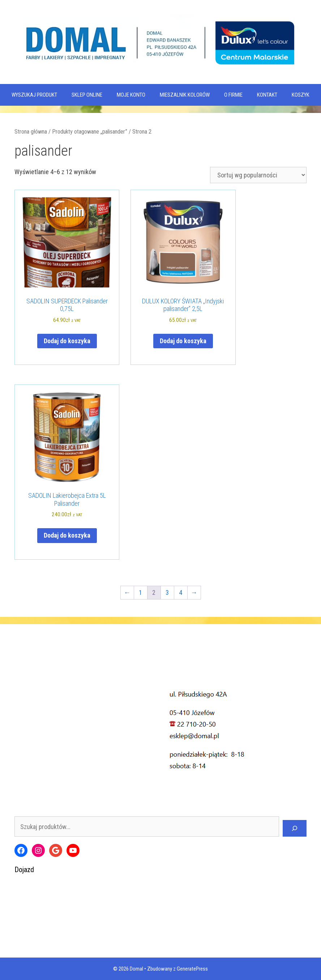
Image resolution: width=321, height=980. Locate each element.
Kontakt (267, 95)
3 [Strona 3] (167, 592)
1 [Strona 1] (140, 592)
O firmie (233, 95)
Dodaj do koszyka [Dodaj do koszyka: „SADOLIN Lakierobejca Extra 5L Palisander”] (67, 535)
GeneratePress (192, 969)
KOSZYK (301, 95)
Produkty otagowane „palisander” (90, 132)
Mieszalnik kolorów (185, 95)
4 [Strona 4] (181, 592)
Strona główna (31, 132)
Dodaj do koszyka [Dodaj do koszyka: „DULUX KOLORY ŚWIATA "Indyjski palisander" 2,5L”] (183, 341)
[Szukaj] (295, 828)
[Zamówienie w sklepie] (258, 175)
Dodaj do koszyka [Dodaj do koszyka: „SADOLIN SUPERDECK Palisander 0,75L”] (67, 341)
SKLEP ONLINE (87, 95)
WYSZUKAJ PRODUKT (34, 95)
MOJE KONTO (131, 95)
